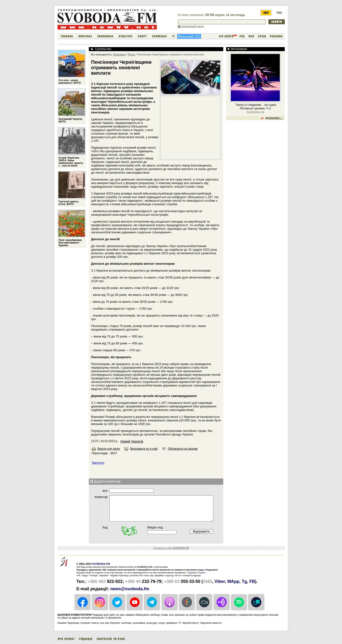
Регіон (132, 54)
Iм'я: (105, 491)
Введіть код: (156, 527)
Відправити (201, 531)
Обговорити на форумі (183, 449)
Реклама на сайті (171, 548)
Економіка (119, 54)
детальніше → (274, 118)
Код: (105, 527)
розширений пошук (192, 26)
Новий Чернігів (132, 441)
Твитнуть (98, 463)
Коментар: (101, 497)
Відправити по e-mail (144, 449)
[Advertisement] (190, 127)
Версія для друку (109, 449)
